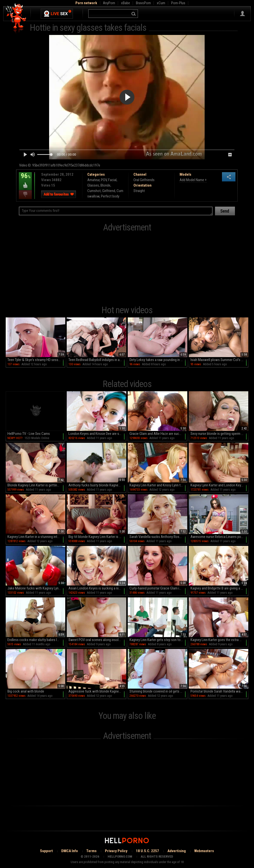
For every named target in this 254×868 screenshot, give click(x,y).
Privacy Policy (116, 851)
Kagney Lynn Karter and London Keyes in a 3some (219, 485)
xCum (161, 3)
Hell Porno (16, 18)
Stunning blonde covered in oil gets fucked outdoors (158, 691)
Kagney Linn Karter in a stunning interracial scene (36, 537)
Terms (91, 851)
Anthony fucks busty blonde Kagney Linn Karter (97, 485)
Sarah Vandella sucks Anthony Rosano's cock (158, 537)
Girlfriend (109, 191)
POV (104, 180)
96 (25, 179)
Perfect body (110, 196)
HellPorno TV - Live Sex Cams (29, 434)
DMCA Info (70, 851)
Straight (139, 191)
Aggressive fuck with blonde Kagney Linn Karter (97, 691)
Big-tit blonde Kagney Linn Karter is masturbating (97, 537)
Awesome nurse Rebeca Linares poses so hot (219, 537)
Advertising (177, 851)
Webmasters (204, 851)
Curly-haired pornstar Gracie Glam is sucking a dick (158, 588)
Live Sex (57, 14)
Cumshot (94, 191)
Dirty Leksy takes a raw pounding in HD (157, 360)
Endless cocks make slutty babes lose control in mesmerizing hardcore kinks (36, 640)
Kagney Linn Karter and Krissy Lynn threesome (158, 485)
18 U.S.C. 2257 (147, 851)
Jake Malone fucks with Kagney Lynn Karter (36, 588)
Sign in (242, 14)
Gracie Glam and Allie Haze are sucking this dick (158, 434)
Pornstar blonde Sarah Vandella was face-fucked (219, 691)
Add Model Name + (193, 180)
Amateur (93, 180)
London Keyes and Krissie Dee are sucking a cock (97, 434)
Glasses (93, 185)
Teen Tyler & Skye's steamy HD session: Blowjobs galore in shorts (36, 360)
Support (46, 851)
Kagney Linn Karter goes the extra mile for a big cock (219, 640)
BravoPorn (143, 3)
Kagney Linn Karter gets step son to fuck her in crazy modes (158, 640)
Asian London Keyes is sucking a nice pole (97, 588)
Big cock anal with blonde (26, 691)
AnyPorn (109, 3)
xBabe (126, 3)
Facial (112, 180)
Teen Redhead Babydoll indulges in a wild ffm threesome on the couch (97, 360)
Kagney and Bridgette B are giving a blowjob (219, 588)
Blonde (105, 185)
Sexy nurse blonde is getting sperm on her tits (219, 434)
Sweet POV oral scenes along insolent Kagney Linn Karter (97, 640)
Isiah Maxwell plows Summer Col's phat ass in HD (219, 360)
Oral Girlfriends (144, 180)
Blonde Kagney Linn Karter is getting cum (36, 485)
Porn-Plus (178, 3)
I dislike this (25, 195)
